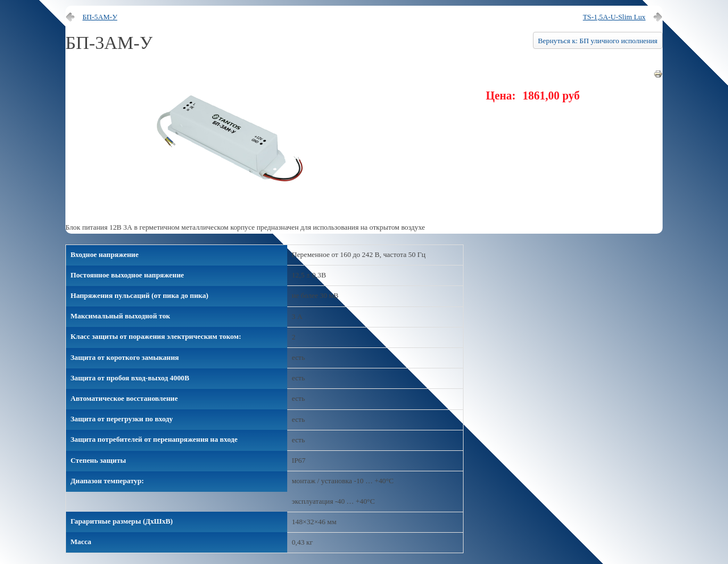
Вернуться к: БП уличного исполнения (598, 41)
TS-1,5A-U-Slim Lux (614, 17)
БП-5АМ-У (100, 17)
